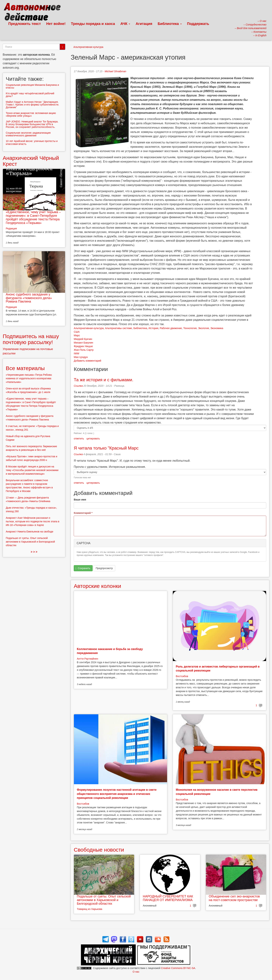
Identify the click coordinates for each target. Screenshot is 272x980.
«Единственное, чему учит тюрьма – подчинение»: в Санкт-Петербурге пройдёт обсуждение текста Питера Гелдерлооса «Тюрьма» (33, 217)
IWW (76, 353)
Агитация (144, 24)
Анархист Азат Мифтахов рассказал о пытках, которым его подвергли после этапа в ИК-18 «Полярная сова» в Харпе (33, 521)
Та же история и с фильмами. (103, 380)
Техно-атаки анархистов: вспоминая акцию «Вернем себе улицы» (31, 114)
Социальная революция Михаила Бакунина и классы (32, 86)
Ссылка (78, 386)
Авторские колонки (97, 586)
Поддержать (198, 24)
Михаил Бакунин (83, 343)
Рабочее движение (171, 328)
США (77, 332)
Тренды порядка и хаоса (93, 24)
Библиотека (170, 24)
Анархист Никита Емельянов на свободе (30, 532)
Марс (77, 335)
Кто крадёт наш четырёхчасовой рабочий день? (30, 95)
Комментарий (83, 513)
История (153, 328)
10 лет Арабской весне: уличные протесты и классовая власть (32, 142)
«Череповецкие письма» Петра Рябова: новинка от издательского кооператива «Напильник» (29, 378)
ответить (79, 439)
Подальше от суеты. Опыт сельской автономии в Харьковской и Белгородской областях (104, 900)
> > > (34, 552)
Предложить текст (25, 24)
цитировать (93, 439)
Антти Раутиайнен (87, 659)
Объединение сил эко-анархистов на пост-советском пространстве (234, 898)
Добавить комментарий (87, 361)
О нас (136, 972)
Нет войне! (56, 24)
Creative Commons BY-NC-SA (178, 968)
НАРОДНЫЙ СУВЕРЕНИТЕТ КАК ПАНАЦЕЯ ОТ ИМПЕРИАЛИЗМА (168, 898)
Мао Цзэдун (81, 357)
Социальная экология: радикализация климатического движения (28, 134)
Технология (190, 328)
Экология (204, 328)
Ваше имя (80, 500)
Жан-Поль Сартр (84, 350)
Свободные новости (99, 850)
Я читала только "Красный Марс (106, 448)
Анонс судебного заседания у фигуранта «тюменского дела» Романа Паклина (29, 298)
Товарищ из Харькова (89, 909)
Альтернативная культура (88, 47)
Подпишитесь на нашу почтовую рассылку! (31, 339)
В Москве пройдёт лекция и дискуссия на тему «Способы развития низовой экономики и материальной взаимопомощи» (32, 470)
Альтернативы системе (119, 328)
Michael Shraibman (115, 71)
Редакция (11, 228)
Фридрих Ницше (83, 346)
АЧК (125, 24)
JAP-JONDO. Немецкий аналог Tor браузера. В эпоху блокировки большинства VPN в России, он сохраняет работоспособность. (32, 124)
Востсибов (182, 676)
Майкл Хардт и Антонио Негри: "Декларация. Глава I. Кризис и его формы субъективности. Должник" (32, 105)
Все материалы (25, 368)
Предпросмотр (104, 568)
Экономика (217, 328)
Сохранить (83, 568)
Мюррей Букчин (83, 339)
